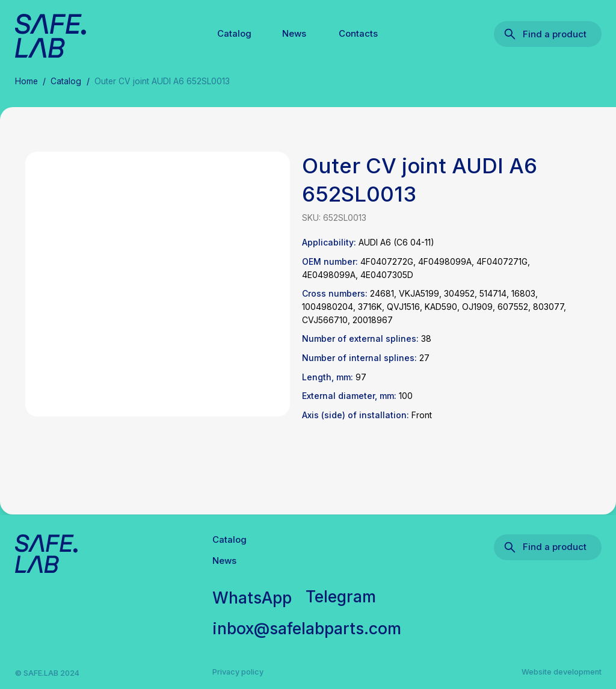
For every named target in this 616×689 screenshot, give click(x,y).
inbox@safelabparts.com (307, 628)
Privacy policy (238, 672)
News (294, 34)
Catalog (234, 34)
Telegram (341, 596)
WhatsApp (252, 598)
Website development (562, 672)
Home (26, 81)
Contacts (358, 34)
